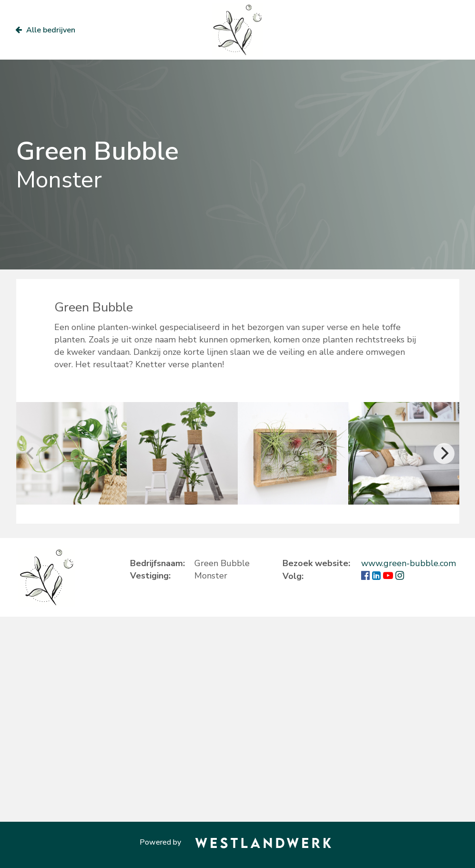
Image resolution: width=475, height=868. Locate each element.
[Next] (444, 454)
